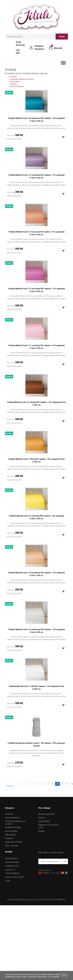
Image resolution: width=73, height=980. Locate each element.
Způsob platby (44, 821)
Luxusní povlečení (12, 818)
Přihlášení (39, 46)
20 (62, 784)
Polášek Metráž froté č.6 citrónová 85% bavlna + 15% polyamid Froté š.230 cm (37, 517)
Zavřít (64, 975)
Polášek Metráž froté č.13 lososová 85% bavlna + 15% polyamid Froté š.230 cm (36, 233)
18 (53, 784)
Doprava (42, 818)
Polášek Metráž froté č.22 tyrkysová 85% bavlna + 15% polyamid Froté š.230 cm (36, 120)
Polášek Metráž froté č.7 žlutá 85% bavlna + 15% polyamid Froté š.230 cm (36, 460)
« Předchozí (10, 785)
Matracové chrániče (17, 86)
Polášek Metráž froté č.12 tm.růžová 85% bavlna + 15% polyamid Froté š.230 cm (36, 290)
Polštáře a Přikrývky (13, 827)
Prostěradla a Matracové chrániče (22, 79)
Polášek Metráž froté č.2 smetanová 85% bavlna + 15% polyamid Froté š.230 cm (37, 631)
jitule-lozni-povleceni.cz (30, 900)
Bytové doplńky (11, 831)
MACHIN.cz (62, 900)
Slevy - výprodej (12, 846)
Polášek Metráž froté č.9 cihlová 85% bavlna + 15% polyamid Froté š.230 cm (36, 404)
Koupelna (13, 84)
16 (43, 784)
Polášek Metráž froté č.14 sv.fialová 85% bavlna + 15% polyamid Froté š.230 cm (36, 176)
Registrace (39, 49)
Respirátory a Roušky (14, 842)
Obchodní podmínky (46, 814)
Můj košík (58, 47)
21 (67, 784)
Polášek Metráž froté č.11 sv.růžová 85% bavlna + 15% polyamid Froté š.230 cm (36, 347)
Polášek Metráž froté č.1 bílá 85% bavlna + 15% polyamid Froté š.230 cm (36, 688)
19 (57, 784)
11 (34, 784)
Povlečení (13, 77)
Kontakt (41, 831)
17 (48, 784)
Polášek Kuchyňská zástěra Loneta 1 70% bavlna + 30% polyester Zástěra (36, 745)
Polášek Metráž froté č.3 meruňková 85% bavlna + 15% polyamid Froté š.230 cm (36, 574)
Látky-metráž (15, 81)
